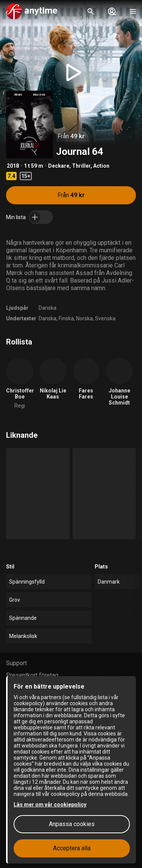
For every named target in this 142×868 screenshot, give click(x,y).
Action (101, 166)
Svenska (105, 318)
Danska (48, 308)
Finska (66, 318)
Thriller (81, 166)
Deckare (59, 166)
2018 (13, 166)
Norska (84, 318)
